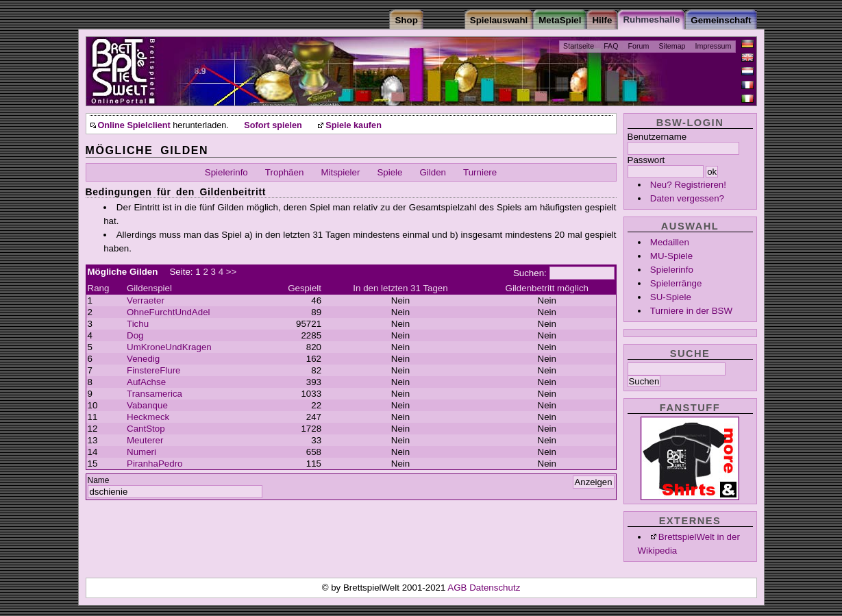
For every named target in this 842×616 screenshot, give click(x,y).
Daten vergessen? (687, 198)
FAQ (611, 46)
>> (232, 272)
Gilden (433, 172)
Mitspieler (340, 172)
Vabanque (147, 405)
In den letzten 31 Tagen (400, 288)
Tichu (138, 324)
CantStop (146, 429)
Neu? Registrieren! (688, 185)
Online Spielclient (134, 125)
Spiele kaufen (354, 125)
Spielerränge (676, 283)
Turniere (480, 172)
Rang (99, 288)
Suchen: (530, 273)
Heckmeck (148, 417)
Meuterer (145, 440)
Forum (639, 46)
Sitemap (672, 46)
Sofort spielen (273, 125)
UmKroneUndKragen (169, 347)
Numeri (141, 452)
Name (99, 480)
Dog (135, 335)
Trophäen (285, 172)
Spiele (389, 172)
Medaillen (670, 242)
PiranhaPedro (155, 464)
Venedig (143, 359)
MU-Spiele (671, 256)
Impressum (714, 46)
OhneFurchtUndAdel (169, 312)
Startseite (579, 46)
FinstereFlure (154, 370)
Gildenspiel (149, 288)
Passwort (646, 160)
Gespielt (305, 288)
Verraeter (146, 300)
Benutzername (657, 137)
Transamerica (154, 394)
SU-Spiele (671, 297)
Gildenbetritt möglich (547, 288)
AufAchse (146, 382)
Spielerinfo (672, 270)
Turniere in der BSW (691, 311)
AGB (458, 588)
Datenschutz (495, 588)
